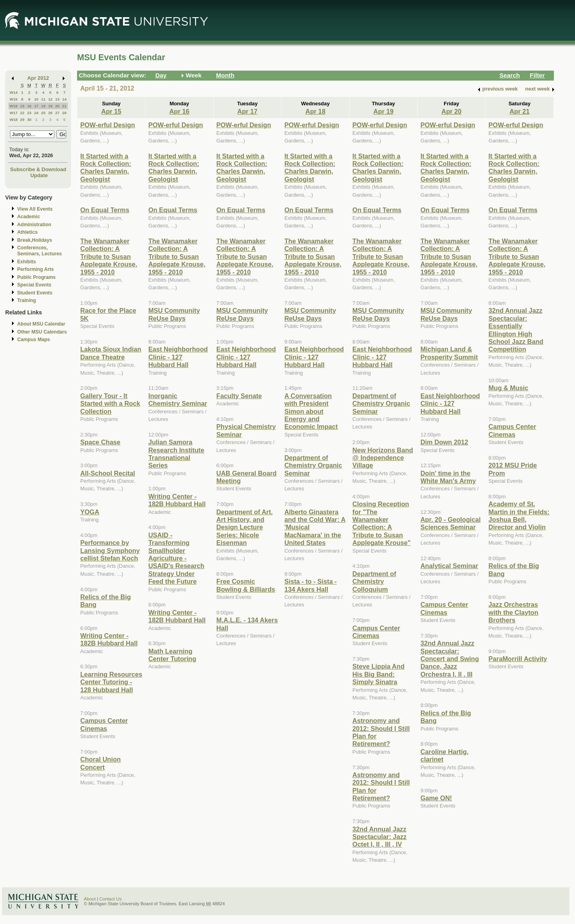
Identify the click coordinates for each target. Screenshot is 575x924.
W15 (14, 99)
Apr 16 (179, 111)
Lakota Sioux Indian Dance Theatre (111, 353)
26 (51, 113)
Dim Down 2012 (444, 442)
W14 (14, 92)
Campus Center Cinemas (104, 724)
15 (22, 106)
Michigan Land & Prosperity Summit (449, 353)
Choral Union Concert (100, 763)
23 (29, 113)
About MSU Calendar (41, 324)
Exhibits (27, 262)
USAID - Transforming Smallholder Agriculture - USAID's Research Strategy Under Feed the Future (176, 558)
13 (57, 99)
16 (29, 106)
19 (51, 106)
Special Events (34, 285)
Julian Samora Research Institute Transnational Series (176, 454)
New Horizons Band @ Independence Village (383, 458)
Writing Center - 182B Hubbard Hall (109, 639)
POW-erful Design (108, 125)
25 (43, 113)
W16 (14, 106)
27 (57, 113)
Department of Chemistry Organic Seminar (313, 465)
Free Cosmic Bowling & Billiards (246, 585)
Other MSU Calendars (42, 332)
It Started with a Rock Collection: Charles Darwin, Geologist (106, 168)
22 (22, 113)
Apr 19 (383, 111)
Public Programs (36, 277)
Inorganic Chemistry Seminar (177, 400)
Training (27, 300)
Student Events (35, 293)
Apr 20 (452, 111)
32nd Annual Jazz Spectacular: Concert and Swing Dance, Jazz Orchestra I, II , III (450, 659)
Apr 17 (247, 111)
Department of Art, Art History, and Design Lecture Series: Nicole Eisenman (245, 527)
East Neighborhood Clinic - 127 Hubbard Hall (178, 357)
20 (57, 106)
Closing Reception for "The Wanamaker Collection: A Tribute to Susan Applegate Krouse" (382, 523)
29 (22, 119)
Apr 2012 (38, 78)
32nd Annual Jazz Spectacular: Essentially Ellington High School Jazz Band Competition (516, 330)
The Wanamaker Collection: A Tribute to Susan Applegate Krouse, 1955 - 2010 (109, 257)
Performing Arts (36, 269)
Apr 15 (111, 111)
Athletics (27, 232)
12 (51, 99)
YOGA (90, 512)
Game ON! (436, 798)
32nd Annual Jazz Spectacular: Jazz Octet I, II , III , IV (380, 837)
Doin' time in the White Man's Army (448, 477)
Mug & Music (508, 388)
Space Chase (100, 442)
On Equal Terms (105, 210)
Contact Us (111, 899)
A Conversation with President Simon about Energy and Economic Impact (311, 411)
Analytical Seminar (449, 566)
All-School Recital (108, 473)
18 (43, 106)
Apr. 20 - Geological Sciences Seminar (451, 523)
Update (39, 175)
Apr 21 (519, 111)
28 (64, 113)
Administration (34, 225)
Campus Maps (34, 340)
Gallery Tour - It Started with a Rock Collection (110, 404)
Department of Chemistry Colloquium (375, 581)
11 (43, 99)
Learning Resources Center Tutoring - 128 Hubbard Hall (111, 682)
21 (64, 106)
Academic (29, 217)
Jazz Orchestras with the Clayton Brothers (513, 612)
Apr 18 (315, 111)
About (90, 899)
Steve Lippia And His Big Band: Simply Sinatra (379, 674)
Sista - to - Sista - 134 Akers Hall (310, 585)
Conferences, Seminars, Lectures (40, 251)
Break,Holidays (35, 240)
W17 (14, 113)
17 (36, 106)
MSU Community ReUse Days (174, 314)
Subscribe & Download (38, 169)
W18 (14, 119)
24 (36, 113)
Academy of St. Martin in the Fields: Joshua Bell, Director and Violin (519, 515)
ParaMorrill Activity (518, 659)
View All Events (35, 209)
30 (29, 119)
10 (36, 99)
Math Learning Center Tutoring (172, 655)
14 (64, 99)
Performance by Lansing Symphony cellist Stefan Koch (110, 550)
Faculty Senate (239, 396)
